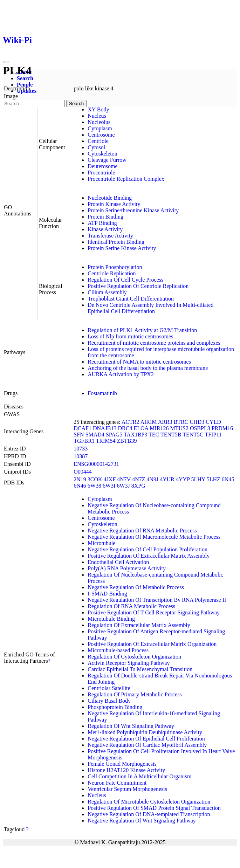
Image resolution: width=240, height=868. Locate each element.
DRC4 (125, 428)
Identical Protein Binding (116, 242)
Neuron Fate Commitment (117, 783)
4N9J (152, 479)
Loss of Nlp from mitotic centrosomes (130, 336)
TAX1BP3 (135, 435)
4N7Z (139, 479)
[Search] (34, 104)
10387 (81, 456)
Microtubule (101, 543)
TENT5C (193, 435)
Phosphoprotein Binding (115, 707)
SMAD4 (95, 435)
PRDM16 (222, 428)
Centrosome (101, 135)
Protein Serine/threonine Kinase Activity (133, 210)
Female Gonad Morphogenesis (122, 764)
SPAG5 (114, 435)
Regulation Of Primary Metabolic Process (135, 694)
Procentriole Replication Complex (126, 179)
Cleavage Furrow (107, 160)
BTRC (181, 422)
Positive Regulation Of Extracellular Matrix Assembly (149, 556)
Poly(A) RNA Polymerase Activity (127, 568)
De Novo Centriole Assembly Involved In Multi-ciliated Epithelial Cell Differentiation (150, 308)
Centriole (98, 141)
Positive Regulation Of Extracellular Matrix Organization (152, 644)
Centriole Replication (112, 273)
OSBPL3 (200, 428)
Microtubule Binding (111, 619)
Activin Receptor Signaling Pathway (129, 663)
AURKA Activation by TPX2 (121, 374)
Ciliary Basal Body (109, 701)
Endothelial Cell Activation (118, 562)
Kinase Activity (105, 229)
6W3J (123, 486)
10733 (81, 449)
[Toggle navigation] (6, 62)
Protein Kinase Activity (114, 204)
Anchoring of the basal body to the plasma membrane (148, 368)
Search (25, 78)
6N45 (228, 479)
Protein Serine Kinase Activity (122, 248)
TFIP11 (213, 435)
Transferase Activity (110, 236)
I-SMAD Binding (107, 594)
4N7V (124, 479)
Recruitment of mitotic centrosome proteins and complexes (154, 343)
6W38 (94, 486)
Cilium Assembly (107, 292)
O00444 (83, 472)
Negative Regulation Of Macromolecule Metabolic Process (154, 537)
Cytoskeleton (102, 154)
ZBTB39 (127, 441)
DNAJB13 (105, 428)
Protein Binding (105, 217)
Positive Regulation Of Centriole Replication (138, 286)
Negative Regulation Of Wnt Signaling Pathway (142, 821)
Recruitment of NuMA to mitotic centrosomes (139, 362)
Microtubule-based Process (118, 650)
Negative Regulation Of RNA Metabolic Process (142, 531)
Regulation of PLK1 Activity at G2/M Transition (142, 330)
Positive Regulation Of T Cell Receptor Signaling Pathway (154, 612)
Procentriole (101, 173)
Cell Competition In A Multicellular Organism (139, 776)
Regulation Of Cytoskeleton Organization (134, 657)
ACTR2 (131, 422)
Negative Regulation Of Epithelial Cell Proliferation (146, 739)
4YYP (183, 479)
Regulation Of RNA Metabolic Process (131, 606)
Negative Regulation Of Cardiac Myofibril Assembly (147, 745)
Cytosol (96, 147)
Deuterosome (102, 166)
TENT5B (171, 435)
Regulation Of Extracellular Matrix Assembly (139, 625)
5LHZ (214, 479)
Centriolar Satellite (109, 688)
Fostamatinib (102, 393)
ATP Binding (102, 223)
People (25, 85)
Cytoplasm (100, 128)
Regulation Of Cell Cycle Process (125, 280)
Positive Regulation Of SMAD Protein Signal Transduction (154, 808)
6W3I (109, 486)
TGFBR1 (84, 441)
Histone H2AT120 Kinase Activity (126, 770)
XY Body (98, 109)
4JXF (110, 479)
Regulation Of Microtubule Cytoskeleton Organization (149, 802)
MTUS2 (179, 428)
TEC (154, 435)
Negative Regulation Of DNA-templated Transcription (149, 814)
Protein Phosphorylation (115, 267)
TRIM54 (106, 441)
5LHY (198, 479)
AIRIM (148, 422)
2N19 (80, 479)
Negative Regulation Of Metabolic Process (136, 587)
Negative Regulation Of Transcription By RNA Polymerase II (157, 600)
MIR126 (159, 428)
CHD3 (197, 422)
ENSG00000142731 (96, 464)
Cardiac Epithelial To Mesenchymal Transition (140, 669)
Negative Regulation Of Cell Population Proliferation (148, 549)
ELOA (141, 428)
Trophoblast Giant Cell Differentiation (131, 299)
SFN (79, 435)
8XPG (138, 486)
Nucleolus (99, 122)
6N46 (80, 486)
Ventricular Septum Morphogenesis (127, 789)
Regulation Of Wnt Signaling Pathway (131, 726)
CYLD (213, 422)
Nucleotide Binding (110, 198)
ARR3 (165, 422)
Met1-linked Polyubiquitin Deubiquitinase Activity (145, 732)
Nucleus (97, 116)
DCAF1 (83, 428)
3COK (95, 479)
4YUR (167, 479)
